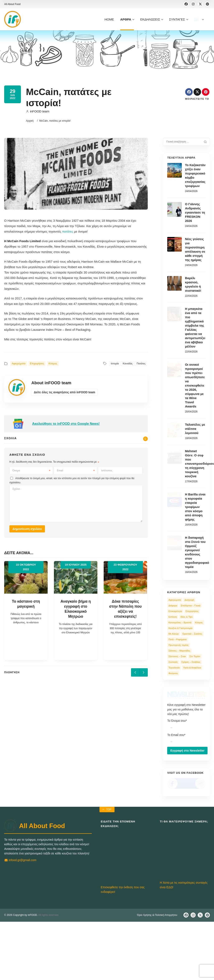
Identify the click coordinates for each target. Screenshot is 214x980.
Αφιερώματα (18, 364)
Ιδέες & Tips (186, 617)
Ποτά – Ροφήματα (178, 639)
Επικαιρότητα (175, 611)
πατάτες (68, 231)
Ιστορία (115, 364)
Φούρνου (173, 673)
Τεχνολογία (174, 668)
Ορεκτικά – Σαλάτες (192, 634)
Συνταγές (173, 662)
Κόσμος (53, 364)
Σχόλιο (17, 489)
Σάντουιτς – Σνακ (177, 656)
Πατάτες (141, 364)
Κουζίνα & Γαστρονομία (180, 628)
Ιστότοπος (107, 471)
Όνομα (32, 471)
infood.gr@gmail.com (20, 918)
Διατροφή (189, 600)
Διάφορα (173, 606)
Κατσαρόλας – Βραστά (180, 622)
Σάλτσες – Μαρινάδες (179, 651)
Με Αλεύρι (174, 634)
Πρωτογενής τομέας (179, 645)
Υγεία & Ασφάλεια (192, 668)
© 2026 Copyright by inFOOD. (21, 973)
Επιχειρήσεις (37, 364)
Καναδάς (128, 364)
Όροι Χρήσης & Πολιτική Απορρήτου (157, 973)
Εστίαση (173, 617)
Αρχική (30, 121)
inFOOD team (38, 111)
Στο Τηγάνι (195, 656)
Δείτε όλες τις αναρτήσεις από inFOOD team (64, 392)
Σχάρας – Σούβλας (191, 662)
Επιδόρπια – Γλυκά (190, 606)
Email (76, 471)
